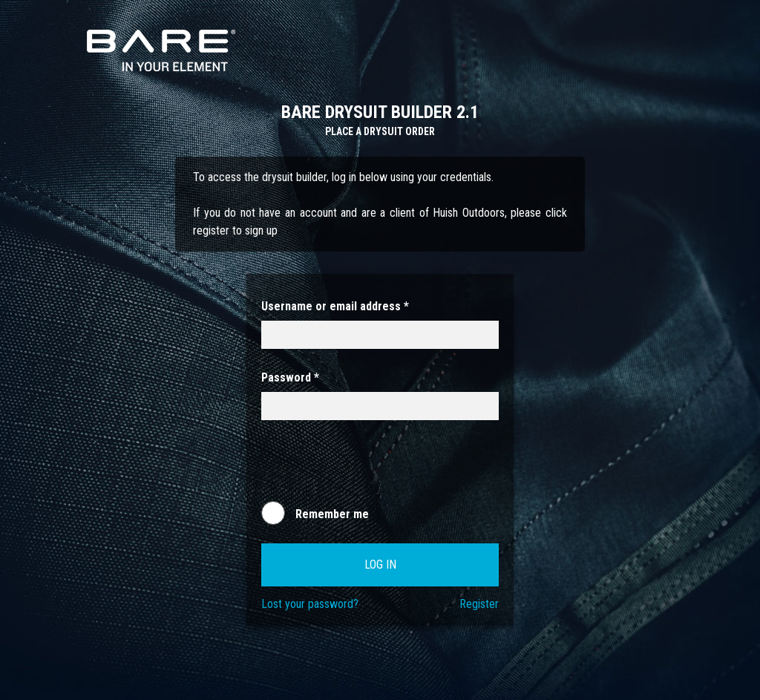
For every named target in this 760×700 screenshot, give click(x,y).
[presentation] (374, 468)
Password (290, 377)
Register (479, 604)
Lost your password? (310, 604)
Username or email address (335, 306)
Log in (380, 565)
